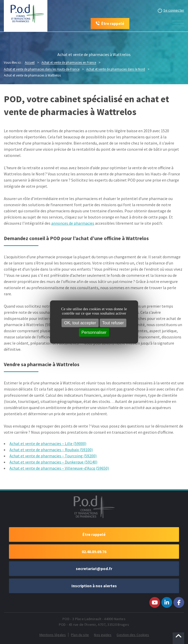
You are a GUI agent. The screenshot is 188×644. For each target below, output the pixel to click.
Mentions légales (53, 635)
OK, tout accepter (80, 323)
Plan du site (80, 635)
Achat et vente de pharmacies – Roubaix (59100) (51, 450)
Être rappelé (94, 534)
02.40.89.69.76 (94, 552)
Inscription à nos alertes (94, 586)
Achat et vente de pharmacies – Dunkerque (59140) (53, 462)
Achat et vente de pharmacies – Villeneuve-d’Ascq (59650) (59, 468)
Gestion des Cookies (133, 635)
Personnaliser (94, 332)
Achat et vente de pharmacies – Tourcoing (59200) (53, 456)
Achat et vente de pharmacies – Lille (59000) (48, 443)
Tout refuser (113, 323)
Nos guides (103, 635)
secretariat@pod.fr (94, 569)
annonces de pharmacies (73, 223)
